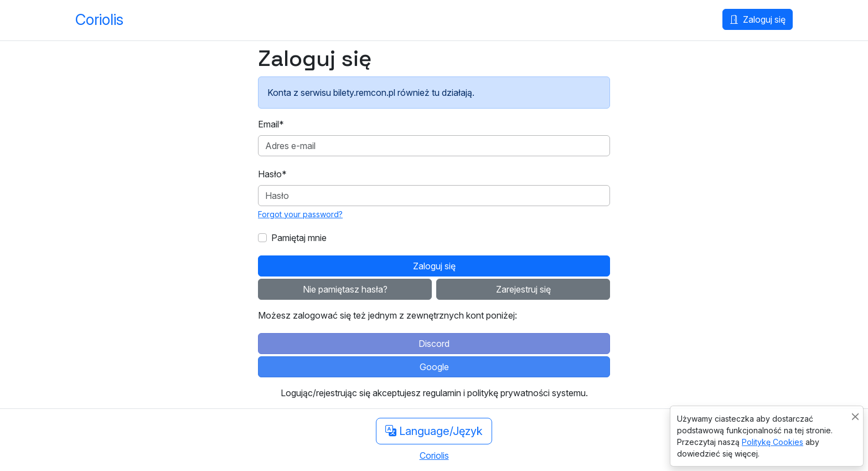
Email (271, 124)
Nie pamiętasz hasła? (345, 289)
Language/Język (434, 431)
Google (434, 367)
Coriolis (99, 20)
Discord (434, 344)
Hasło (272, 174)
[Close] (855, 416)
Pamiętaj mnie (299, 238)
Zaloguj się (758, 19)
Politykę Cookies (773, 442)
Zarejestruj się (523, 289)
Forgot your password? (300, 214)
